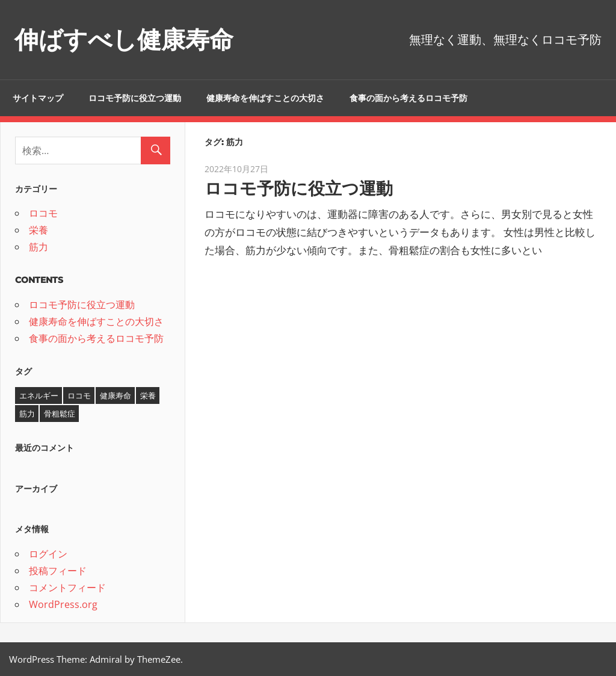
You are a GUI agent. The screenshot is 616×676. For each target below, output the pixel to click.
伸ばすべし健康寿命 (124, 39)
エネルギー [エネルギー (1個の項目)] (39, 395)
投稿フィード (58, 571)
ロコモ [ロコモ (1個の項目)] (79, 395)
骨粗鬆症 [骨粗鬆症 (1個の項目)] (60, 414)
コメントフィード (67, 588)
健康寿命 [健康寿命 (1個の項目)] (115, 395)
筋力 (38, 247)
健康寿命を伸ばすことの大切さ (265, 98)
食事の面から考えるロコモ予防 (408, 98)
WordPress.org (63, 604)
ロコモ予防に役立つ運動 (135, 98)
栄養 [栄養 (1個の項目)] (148, 395)
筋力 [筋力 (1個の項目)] (27, 414)
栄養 (38, 230)
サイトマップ (38, 98)
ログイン (48, 554)
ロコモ (43, 213)
